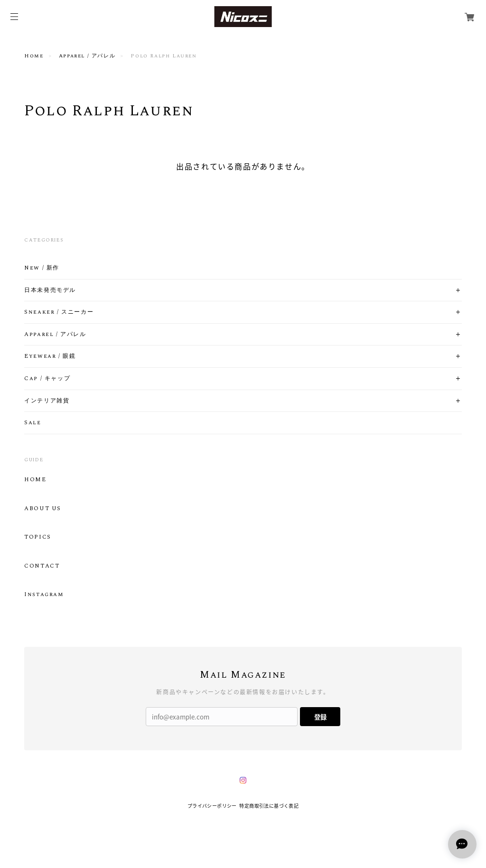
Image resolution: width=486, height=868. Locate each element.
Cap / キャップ (47, 379)
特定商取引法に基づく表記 (269, 806)
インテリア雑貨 (47, 401)
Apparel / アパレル (87, 56)
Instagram (44, 595)
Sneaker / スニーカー (59, 312)
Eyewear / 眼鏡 (50, 356)
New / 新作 (42, 268)
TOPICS (38, 537)
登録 (320, 717)
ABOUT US (43, 509)
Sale (33, 423)
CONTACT (42, 566)
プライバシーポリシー (212, 806)
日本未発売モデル (50, 290)
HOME (35, 480)
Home (34, 56)
